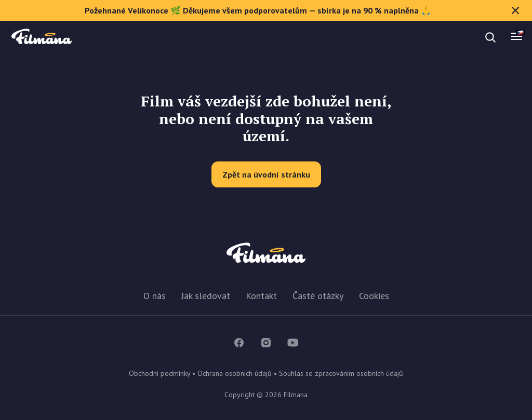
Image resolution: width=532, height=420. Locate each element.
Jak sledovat (206, 296)
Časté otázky (318, 296)
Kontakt (261, 296)
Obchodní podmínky (159, 373)
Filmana (42, 37)
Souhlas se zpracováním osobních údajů (341, 373)
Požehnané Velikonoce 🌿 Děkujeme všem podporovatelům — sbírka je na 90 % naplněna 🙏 (303, 10)
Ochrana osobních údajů (235, 373)
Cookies (374, 296)
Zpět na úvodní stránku (266, 174)
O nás (155, 296)
